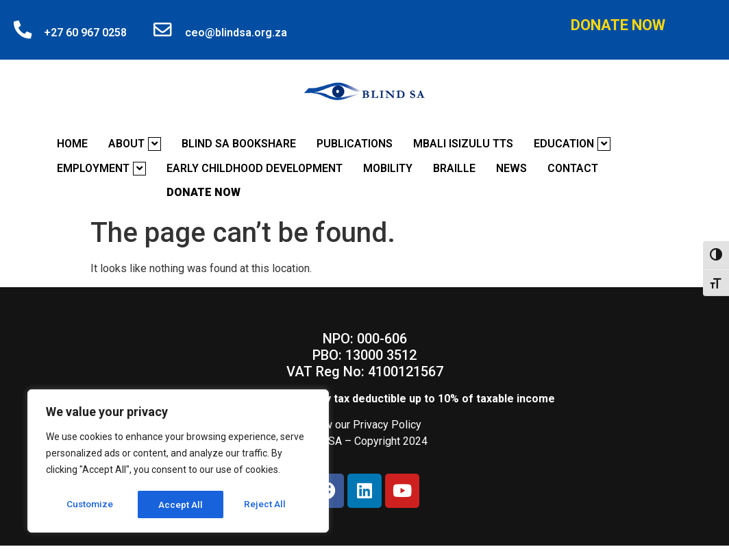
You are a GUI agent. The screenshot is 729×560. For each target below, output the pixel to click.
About (135, 144)
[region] (178, 462)
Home (72, 144)
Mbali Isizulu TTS (463, 144)
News (511, 168)
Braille (454, 168)
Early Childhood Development (255, 168)
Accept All (268, 504)
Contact (573, 168)
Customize (90, 504)
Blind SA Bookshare (239, 144)
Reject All (181, 504)
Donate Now (618, 25)
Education (572, 144)
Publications (355, 144)
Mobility (388, 168)
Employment (101, 169)
